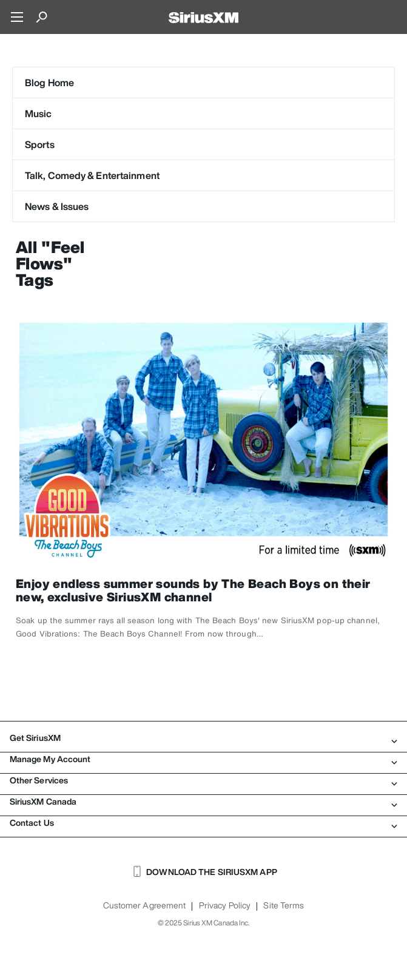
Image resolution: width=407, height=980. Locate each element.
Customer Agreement (145, 905)
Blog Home (49, 83)
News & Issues (57, 206)
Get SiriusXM (203, 738)
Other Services (203, 780)
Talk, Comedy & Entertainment (92, 175)
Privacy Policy (225, 905)
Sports (40, 144)
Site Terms (284, 905)
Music (39, 113)
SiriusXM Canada (203, 802)
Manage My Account (203, 759)
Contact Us (203, 823)
